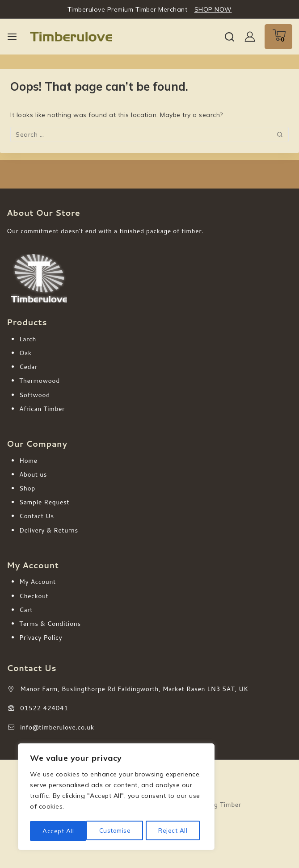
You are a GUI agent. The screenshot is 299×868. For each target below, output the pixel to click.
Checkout (34, 596)
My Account (38, 582)
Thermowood (40, 381)
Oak (25, 353)
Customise (58, 831)
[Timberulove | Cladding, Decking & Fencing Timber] (71, 37)
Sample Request (44, 502)
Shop (27, 488)
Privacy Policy (41, 637)
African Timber (42, 409)
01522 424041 (44, 708)
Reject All (116, 831)
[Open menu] (12, 37)
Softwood (35, 395)
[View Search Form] (230, 37)
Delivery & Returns (49, 530)
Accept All (175, 831)
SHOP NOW (213, 9)
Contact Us (37, 516)
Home (28, 461)
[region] (116, 798)
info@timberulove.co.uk (57, 727)
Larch (28, 339)
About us (33, 474)
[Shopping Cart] (278, 37)
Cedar (28, 367)
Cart (26, 610)
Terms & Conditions (50, 624)
